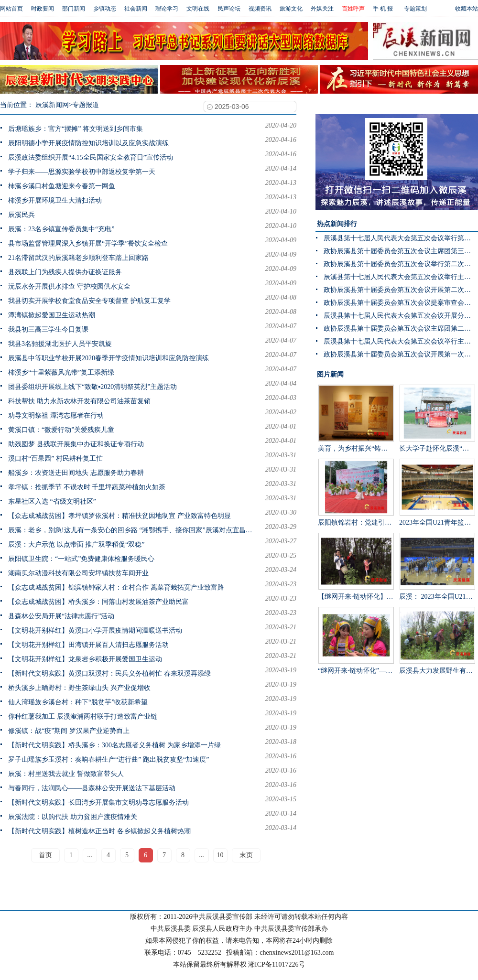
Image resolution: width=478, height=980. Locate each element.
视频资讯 (260, 9)
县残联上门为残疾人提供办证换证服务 (65, 272)
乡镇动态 (105, 9)
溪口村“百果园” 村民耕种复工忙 (55, 458)
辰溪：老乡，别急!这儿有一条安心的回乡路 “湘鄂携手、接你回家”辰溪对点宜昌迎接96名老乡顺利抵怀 (133, 530)
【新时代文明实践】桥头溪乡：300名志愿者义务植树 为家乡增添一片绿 (114, 745)
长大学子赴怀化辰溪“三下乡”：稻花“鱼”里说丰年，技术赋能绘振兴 (437, 418)
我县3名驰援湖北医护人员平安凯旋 (60, 344)
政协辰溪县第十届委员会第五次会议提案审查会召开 (401, 303)
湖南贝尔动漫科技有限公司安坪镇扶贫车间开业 (78, 573)
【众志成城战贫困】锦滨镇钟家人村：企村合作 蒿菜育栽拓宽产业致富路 (116, 587)
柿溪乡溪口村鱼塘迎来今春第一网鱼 (62, 186)
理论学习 (167, 9)
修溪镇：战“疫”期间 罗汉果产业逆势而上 (69, 731)
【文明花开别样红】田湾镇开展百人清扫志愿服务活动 (88, 645)
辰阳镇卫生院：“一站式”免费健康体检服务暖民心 (81, 559)
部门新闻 (74, 9)
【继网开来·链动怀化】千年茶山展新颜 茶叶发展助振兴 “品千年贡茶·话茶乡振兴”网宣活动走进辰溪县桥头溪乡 (356, 566)
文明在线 (198, 9)
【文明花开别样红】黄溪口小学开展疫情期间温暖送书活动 (95, 630)
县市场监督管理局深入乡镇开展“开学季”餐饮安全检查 (88, 243)
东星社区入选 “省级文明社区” (52, 501)
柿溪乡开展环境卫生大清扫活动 (55, 200)
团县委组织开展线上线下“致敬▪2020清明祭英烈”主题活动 (92, 387)
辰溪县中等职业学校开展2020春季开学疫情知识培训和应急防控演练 (109, 358)
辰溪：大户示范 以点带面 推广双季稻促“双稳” (76, 544)
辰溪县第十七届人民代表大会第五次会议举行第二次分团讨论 (401, 238)
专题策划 (415, 9)
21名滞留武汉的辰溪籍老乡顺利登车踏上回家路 (78, 258)
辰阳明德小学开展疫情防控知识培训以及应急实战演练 (88, 143)
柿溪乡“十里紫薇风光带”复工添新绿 (61, 372)
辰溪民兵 (22, 215)
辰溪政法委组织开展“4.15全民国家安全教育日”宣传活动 (91, 157)
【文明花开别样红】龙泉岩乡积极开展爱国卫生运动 (85, 659)
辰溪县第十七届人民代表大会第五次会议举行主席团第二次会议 (401, 341)
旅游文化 (291, 9)
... (90, 855)
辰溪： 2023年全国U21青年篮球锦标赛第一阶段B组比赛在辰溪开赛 (437, 566)
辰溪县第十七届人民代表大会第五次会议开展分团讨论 (401, 316)
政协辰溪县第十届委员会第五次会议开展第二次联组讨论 (401, 290)
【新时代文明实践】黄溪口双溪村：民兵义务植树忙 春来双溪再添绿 (109, 673)
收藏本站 (467, 9)
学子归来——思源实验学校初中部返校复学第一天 (82, 172)
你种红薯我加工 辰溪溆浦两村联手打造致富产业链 (83, 716)
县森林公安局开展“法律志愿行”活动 (61, 616)
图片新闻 (330, 374)
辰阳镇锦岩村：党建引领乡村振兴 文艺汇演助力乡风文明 (356, 492)
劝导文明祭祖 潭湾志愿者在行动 (56, 415)
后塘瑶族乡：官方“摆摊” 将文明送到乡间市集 (76, 129)
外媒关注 (322, 9)
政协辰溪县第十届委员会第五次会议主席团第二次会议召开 (401, 328)
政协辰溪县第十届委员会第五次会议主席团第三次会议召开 (401, 251)
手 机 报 (383, 9)
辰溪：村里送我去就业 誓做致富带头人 (66, 774)
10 (220, 855)
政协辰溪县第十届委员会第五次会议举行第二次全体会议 (401, 264)
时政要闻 (43, 9)
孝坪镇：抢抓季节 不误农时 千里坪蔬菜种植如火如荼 (87, 487)
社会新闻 (136, 9)
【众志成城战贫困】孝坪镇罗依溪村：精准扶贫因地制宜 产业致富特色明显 (119, 516)
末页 (246, 855)
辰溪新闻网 (52, 105)
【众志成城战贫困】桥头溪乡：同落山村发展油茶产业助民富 (98, 602)
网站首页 (11, 9)
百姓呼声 (353, 9)
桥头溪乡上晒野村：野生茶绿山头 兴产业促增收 (79, 688)
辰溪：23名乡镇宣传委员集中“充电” (61, 229)
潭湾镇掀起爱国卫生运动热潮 (52, 315)
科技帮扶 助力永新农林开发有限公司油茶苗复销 (79, 401)
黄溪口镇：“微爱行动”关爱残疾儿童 (61, 430)
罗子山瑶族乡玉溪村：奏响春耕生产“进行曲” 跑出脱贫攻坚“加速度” (109, 759)
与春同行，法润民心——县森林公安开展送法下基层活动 (92, 788)
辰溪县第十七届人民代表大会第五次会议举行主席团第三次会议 (401, 277)
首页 (45, 855)
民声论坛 (229, 9)
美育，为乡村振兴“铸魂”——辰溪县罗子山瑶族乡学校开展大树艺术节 (356, 418)
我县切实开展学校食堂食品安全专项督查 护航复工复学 (89, 301)
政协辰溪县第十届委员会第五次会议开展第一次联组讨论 (401, 354)
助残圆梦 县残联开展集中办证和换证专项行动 (76, 444)
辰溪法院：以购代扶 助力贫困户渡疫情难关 (73, 817)
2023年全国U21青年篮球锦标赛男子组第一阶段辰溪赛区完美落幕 (437, 492)
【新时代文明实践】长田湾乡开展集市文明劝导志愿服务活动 (98, 802)
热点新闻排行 (337, 224)
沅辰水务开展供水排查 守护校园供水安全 (69, 286)
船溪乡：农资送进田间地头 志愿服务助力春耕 (76, 473)
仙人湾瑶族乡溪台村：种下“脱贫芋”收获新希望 (78, 702)
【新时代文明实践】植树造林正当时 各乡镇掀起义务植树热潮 (99, 831)
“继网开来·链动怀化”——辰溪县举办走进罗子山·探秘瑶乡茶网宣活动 (356, 641)
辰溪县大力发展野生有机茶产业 (437, 641)
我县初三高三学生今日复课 (48, 329)
